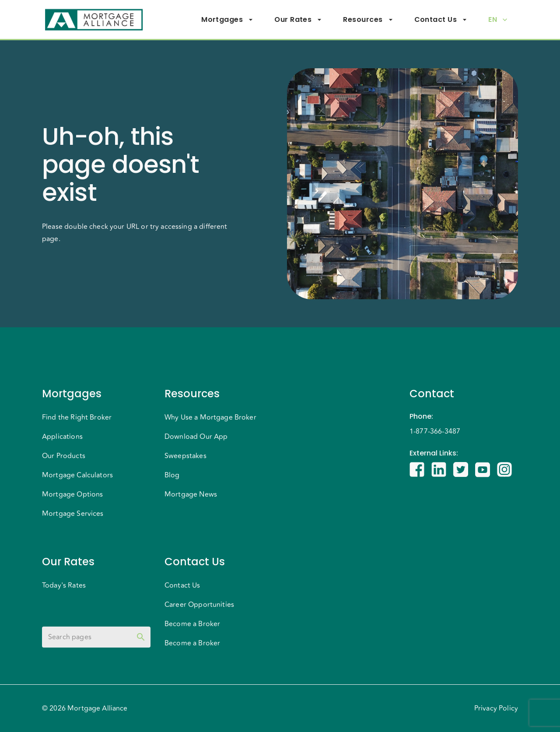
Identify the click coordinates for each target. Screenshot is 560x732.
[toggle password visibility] (141, 637)
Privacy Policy (496, 708)
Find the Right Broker (77, 417)
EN (498, 20)
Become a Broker (192, 624)
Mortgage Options (72, 494)
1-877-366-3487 (435, 431)
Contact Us (441, 20)
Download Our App (196, 437)
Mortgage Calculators (77, 475)
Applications (62, 437)
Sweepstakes (185, 456)
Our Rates (298, 20)
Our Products (64, 456)
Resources (368, 20)
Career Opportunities (199, 605)
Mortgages (227, 20)
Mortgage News (191, 494)
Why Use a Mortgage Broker (210, 417)
